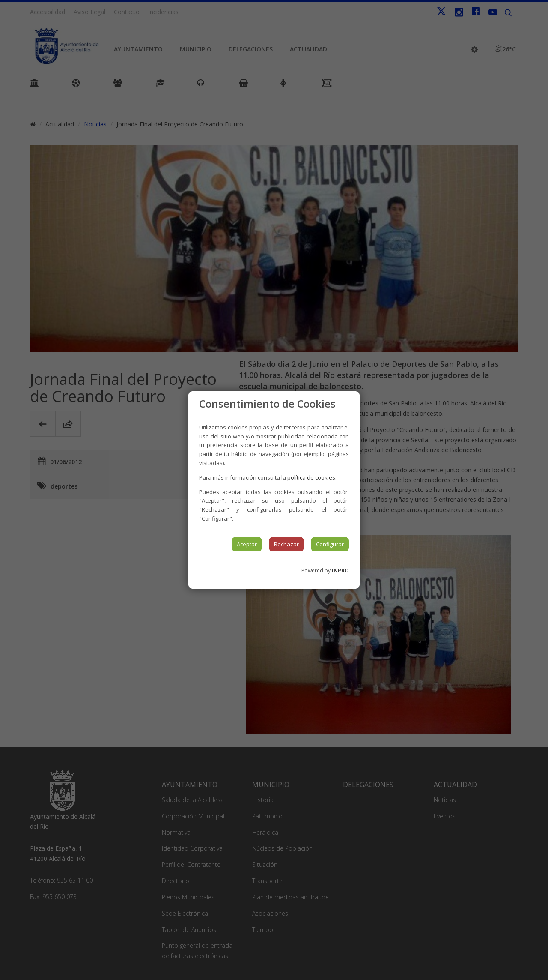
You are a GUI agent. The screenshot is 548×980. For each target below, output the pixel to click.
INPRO (340, 571)
